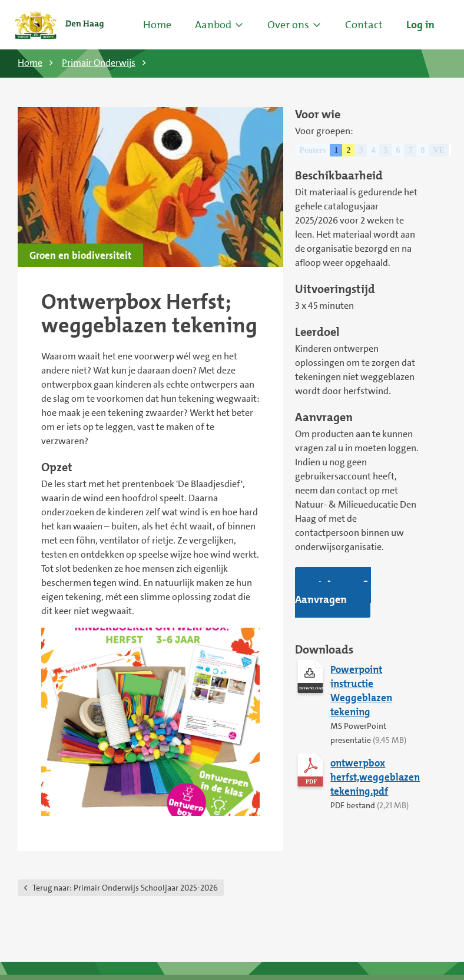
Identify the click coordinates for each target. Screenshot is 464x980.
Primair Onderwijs (99, 63)
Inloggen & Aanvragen (333, 592)
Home (157, 25)
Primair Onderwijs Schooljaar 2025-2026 (125, 888)
